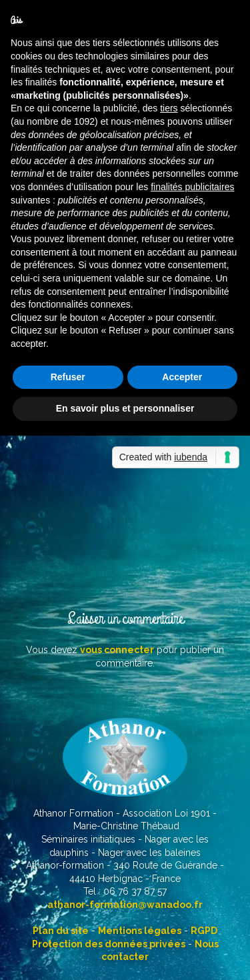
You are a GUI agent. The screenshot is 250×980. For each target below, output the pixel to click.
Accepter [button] (182, 377)
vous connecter (117, 650)
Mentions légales (140, 931)
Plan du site (61, 931)
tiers (169, 108)
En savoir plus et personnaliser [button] (125, 408)
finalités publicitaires (192, 187)
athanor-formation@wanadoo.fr (125, 905)
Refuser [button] (68, 377)
